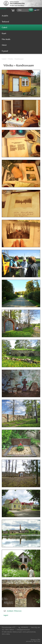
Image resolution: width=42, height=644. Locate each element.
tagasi (6, 615)
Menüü (3, 8)
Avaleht (5, 16)
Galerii (4, 59)
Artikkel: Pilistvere (14, 611)
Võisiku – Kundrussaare (16, 59)
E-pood (5, 51)
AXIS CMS (33, 641)
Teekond (5, 22)
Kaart (4, 33)
